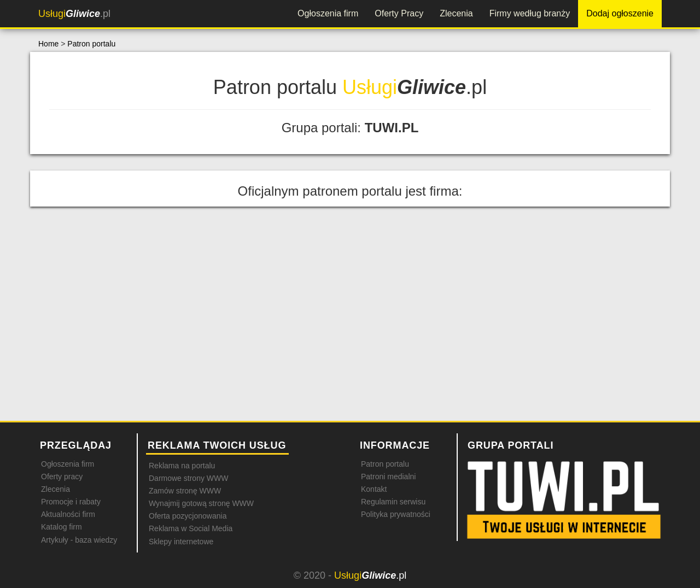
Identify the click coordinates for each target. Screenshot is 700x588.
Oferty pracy (62, 477)
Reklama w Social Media (191, 528)
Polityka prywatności (396, 514)
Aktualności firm (68, 514)
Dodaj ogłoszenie (620, 13)
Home (48, 44)
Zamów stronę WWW (185, 491)
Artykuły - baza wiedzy (79, 540)
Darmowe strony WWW (188, 478)
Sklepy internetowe (181, 542)
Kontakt (374, 489)
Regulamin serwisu (393, 502)
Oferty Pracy (399, 13)
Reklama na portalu (182, 466)
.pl (74, 14)
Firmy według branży (530, 13)
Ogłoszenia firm (328, 13)
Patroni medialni (388, 477)
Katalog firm (62, 527)
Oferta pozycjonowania (188, 516)
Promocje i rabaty (71, 502)
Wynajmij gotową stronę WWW (201, 503)
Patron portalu (91, 44)
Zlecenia (456, 13)
